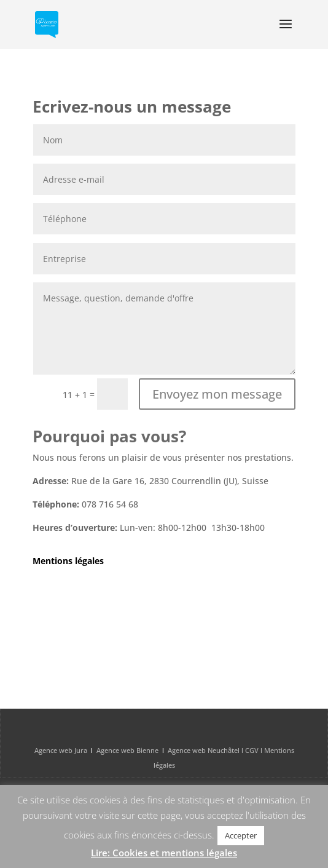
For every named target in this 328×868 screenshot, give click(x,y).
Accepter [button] (241, 835)
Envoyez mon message (217, 394)
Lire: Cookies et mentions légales (164, 853)
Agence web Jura (61, 750)
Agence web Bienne (127, 750)
